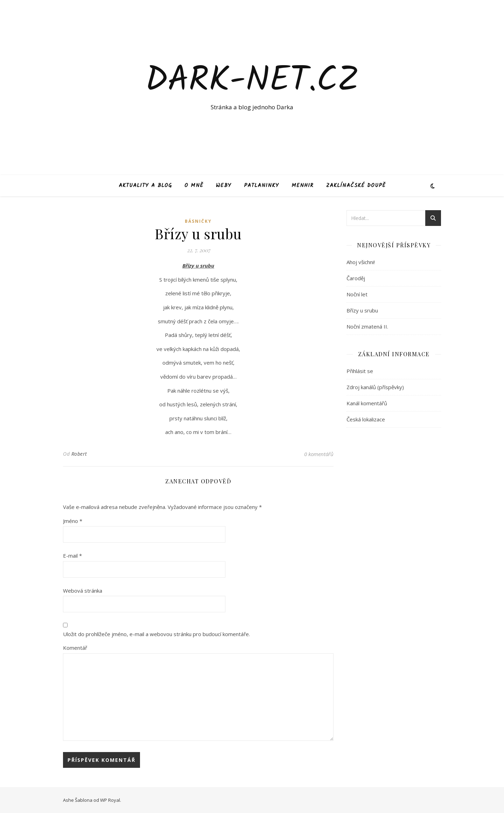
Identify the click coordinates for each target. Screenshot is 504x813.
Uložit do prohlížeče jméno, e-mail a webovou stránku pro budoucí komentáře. (156, 634)
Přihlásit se (360, 371)
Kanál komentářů (367, 403)
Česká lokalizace (366, 419)
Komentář (75, 648)
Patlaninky (261, 186)
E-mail (72, 556)
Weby (224, 186)
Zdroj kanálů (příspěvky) (375, 387)
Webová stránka (83, 591)
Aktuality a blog (145, 186)
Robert (79, 454)
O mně (194, 186)
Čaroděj (356, 278)
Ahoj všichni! (361, 262)
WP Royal (110, 800)
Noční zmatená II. (367, 326)
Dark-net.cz (252, 81)
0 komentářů (319, 454)
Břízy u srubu (362, 310)
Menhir (303, 186)
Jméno (73, 521)
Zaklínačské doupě (356, 186)
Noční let (357, 294)
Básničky (198, 221)
